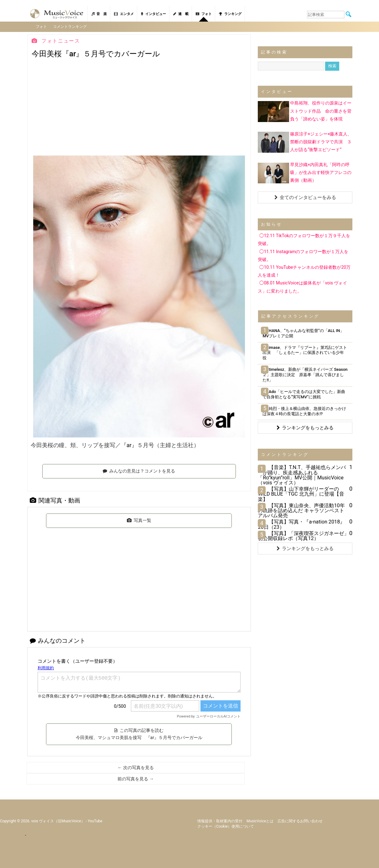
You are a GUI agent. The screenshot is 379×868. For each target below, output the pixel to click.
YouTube (95, 820)
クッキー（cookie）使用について (226, 826)
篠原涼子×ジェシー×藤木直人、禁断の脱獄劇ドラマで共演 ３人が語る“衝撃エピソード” (321, 141)
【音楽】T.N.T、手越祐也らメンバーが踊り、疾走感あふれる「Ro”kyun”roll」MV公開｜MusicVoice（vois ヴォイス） (302, 475)
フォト (204, 14)
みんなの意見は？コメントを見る (139, 470)
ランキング (230, 14)
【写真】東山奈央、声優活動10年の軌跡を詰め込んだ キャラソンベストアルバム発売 (301, 510)
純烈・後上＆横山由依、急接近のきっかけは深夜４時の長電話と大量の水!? (304, 411)
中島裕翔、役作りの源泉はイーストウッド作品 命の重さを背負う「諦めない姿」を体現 (321, 110)
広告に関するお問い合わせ (300, 820)
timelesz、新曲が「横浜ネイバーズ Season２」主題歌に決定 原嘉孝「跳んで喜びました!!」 (305, 374)
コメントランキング (70, 26)
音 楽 (99, 14)
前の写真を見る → (135, 779)
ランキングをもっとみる (305, 427)
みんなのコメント (58, 640)
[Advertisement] (139, 108)
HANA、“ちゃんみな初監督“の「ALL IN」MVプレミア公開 (303, 333)
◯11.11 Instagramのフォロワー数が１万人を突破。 (303, 255)
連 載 (181, 14)
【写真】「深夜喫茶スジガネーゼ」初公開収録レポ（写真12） (303, 535)
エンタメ (124, 14)
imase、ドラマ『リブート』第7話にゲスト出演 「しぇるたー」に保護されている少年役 (305, 352)
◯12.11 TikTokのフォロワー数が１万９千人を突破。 (304, 239)
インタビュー (153, 14)
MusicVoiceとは (260, 820)
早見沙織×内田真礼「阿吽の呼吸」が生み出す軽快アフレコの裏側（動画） (321, 172)
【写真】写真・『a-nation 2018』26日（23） (301, 524)
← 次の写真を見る (135, 767)
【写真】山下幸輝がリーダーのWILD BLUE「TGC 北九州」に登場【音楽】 (301, 494)
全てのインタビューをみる (305, 197)
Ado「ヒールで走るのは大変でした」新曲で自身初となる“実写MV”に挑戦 (304, 394)
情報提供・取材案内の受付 (220, 820)
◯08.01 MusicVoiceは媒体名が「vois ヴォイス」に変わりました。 (302, 286)
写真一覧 (139, 520)
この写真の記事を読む (139, 733)
